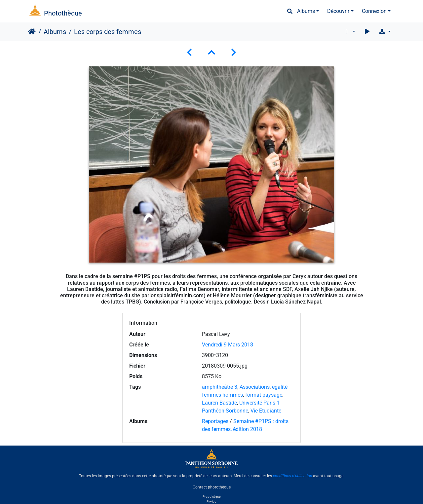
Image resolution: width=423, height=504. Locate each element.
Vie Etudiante (266, 411)
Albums (306, 11)
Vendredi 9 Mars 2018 (228, 345)
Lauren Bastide (219, 403)
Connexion (374, 11)
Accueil (32, 32)
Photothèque (63, 13)
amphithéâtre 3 (220, 387)
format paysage (264, 395)
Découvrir (338, 11)
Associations (255, 387)
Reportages (215, 421)
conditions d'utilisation (292, 476)
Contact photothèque (212, 487)
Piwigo (211, 502)
